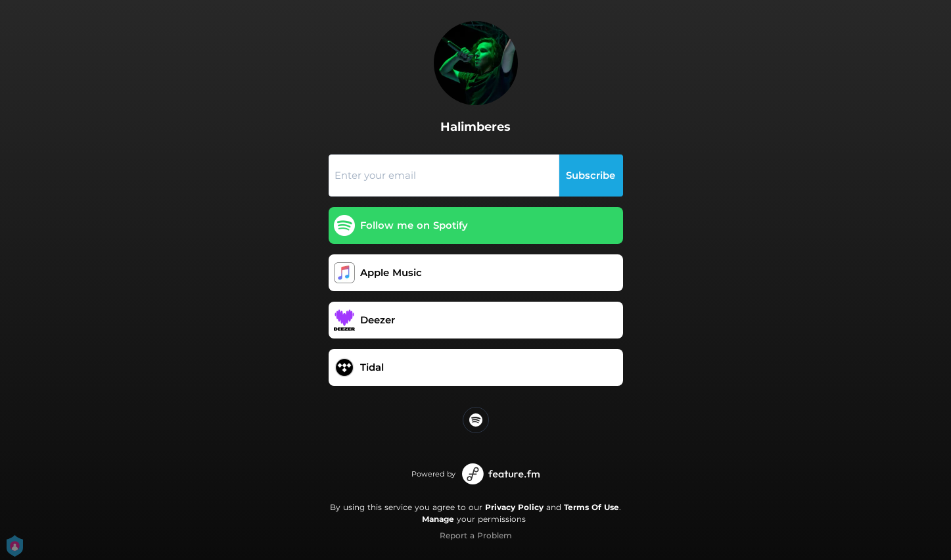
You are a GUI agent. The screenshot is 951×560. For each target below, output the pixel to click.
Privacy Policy (514, 507)
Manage (438, 519)
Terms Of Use (591, 507)
